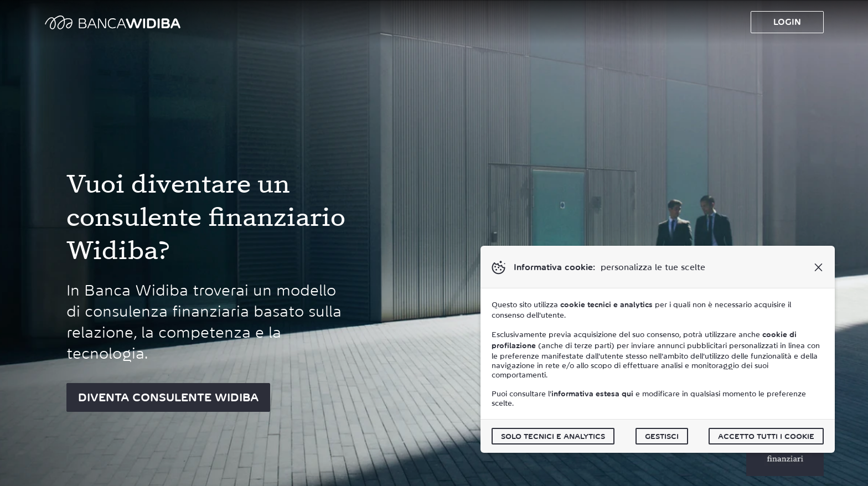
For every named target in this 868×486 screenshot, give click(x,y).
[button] (818, 267)
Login (787, 22)
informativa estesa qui (592, 394)
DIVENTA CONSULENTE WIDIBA (168, 397)
